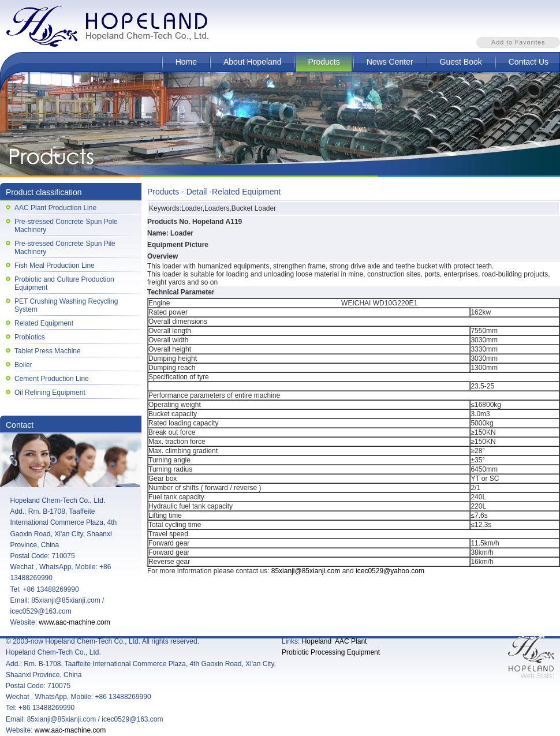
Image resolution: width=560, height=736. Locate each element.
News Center (390, 62)
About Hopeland (252, 62)
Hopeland (317, 641)
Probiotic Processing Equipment (331, 652)
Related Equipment (44, 323)
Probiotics (30, 337)
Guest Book (461, 62)
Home (186, 62)
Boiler (23, 365)
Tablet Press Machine (48, 351)
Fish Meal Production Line (55, 266)
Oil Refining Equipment (50, 393)
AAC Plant (351, 641)
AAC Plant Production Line (55, 208)
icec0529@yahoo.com (390, 571)
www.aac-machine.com (74, 622)
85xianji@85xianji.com (306, 571)
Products (324, 62)
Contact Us (529, 62)
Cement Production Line (52, 379)
